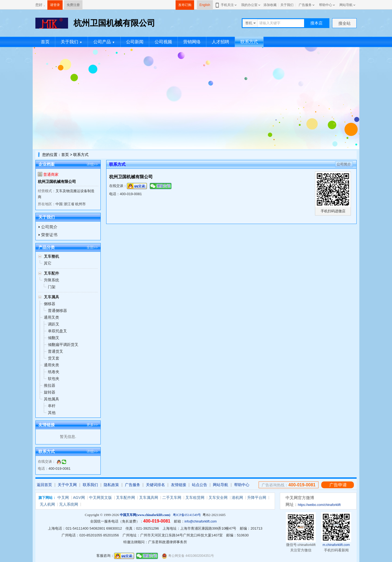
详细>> (92, 164)
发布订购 (185, 5)
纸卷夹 (54, 372)
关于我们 (287, 5)
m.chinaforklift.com (336, 545)
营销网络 (192, 42)
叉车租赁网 (195, 497)
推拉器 (50, 385)
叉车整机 (51, 256)
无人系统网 (69, 504)
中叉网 (63, 497)
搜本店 (316, 23)
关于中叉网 (67, 485)
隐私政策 (111, 485)
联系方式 (249, 42)
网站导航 (346, 5)
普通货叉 (56, 351)
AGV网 (79, 497)
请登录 (55, 5)
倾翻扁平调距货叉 (63, 345)
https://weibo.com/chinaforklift (319, 505)
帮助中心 (326, 5)
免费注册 (73, 5)
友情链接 (179, 485)
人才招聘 (220, 42)
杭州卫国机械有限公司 (57, 182)
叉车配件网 (125, 497)
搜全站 (344, 23)
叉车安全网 (218, 497)
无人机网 (47, 504)
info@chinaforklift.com (201, 521)
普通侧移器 (57, 311)
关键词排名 (155, 485)
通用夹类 (51, 365)
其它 (48, 263)
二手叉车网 (172, 497)
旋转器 (50, 392)
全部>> (92, 247)
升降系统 (51, 280)
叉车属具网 (149, 497)
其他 (52, 413)
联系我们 (90, 485)
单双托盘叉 (57, 331)
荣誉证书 (49, 235)
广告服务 (305, 5)
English (205, 5)
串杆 (52, 406)
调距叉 (54, 324)
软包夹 (54, 379)
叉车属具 (51, 297)
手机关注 (226, 5)
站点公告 (200, 485)
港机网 (237, 497)
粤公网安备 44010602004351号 (188, 556)
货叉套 (54, 358)
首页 (45, 42)
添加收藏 (270, 5)
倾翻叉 (54, 338)
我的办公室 (249, 5)
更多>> (92, 425)
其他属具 (51, 399)
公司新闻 (135, 42)
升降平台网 (257, 497)
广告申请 (338, 485)
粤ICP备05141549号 (187, 515)
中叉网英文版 (100, 497)
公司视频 (163, 42)
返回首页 (44, 485)
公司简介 (49, 227)
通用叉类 (51, 317)
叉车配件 (51, 273)
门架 (52, 287)
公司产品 (104, 42)
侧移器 (50, 304)
